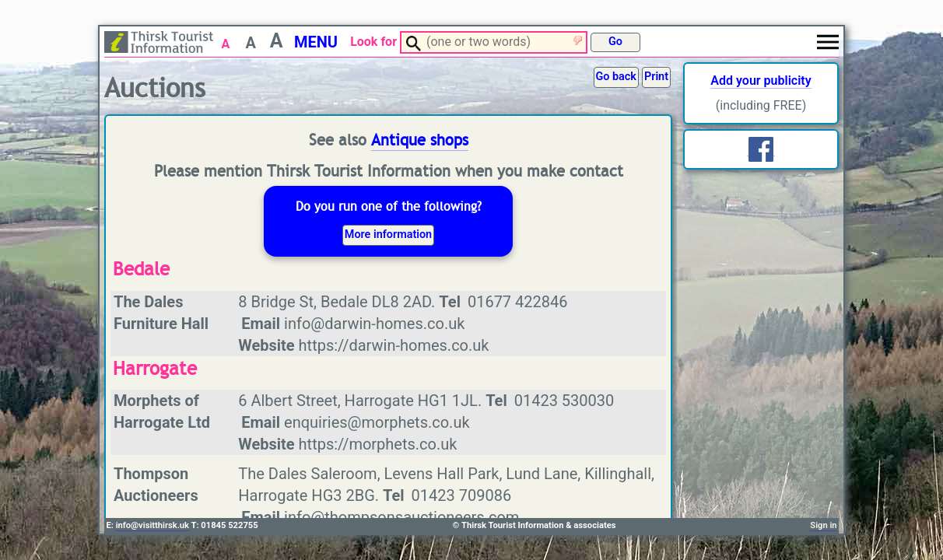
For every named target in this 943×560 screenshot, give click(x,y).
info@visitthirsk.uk (152, 525)
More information (388, 234)
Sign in (823, 525)
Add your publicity (761, 80)
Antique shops (420, 140)
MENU (316, 42)
